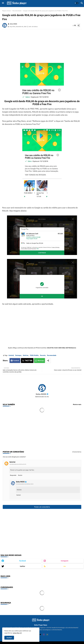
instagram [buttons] (65, 561)
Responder (13, 475)
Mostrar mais (77, 404)
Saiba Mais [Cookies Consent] (16, 633)
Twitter (28, 361)
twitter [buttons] (23, 566)
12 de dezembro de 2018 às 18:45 (25, 484)
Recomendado (17, 11)
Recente (43, 355)
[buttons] (40, 635)
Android (11, 355)
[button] (76, 3)
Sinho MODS (41, 394)
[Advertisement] (42, 45)
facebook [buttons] (23, 561)
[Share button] (48, 361)
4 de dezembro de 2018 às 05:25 (18, 464)
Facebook (16, 361)
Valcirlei (12, 462)
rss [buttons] (65, 566)
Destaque (18, 355)
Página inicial (6, 11)
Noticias (26, 355)
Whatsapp (41, 361)
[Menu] (3, 3)
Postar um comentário (42, 507)
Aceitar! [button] (9, 638)
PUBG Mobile (34, 355)
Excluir (20, 475)
